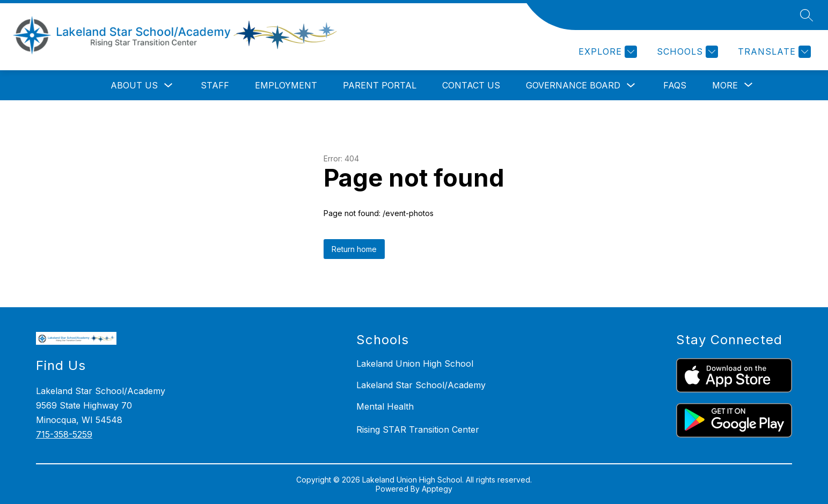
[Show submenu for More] (725, 85)
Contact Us (471, 85)
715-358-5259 (64, 434)
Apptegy (437, 489)
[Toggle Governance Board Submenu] (631, 86)
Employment (286, 85)
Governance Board (573, 85)
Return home (354, 249)
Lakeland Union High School (415, 364)
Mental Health (385, 406)
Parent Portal (380, 85)
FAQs (675, 85)
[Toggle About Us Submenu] (168, 86)
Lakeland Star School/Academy (421, 385)
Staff (215, 85)
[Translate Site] (773, 52)
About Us (134, 85)
